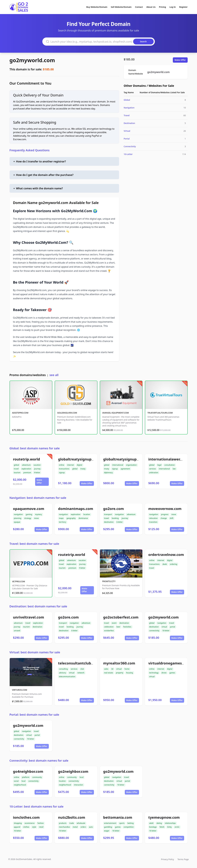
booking (115, 518)
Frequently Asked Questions (30, 150)
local (24, 781)
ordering (174, 564)
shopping (18, 823)
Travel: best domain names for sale (34, 544)
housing (129, 673)
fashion (41, 823)
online (62, 465)
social (16, 781)
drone (164, 673)
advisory (63, 673)
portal (172, 627)
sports (122, 823)
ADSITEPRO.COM (20, 413)
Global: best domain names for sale (35, 448)
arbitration (154, 473)
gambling (108, 827)
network (81, 673)
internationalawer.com (168, 459)
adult (151, 823)
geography (71, 518)
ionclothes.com (26, 817)
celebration (109, 627)
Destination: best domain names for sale (38, 606)
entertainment (110, 823)
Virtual (127, 131)
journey (37, 469)
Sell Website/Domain (121, 7)
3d (112, 669)
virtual (164, 627)
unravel (17, 631)
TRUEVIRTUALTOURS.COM (160, 413)
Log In (173, 7)
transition (153, 522)
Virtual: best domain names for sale (35, 652)
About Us (151, 7)
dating (159, 823)
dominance (83, 518)
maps (61, 518)
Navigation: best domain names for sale (38, 498)
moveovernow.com (165, 509)
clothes (26, 827)
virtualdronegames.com (169, 663)
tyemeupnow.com (164, 817)
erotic (177, 827)
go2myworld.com (32, 60)
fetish (162, 827)
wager (107, 831)
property (120, 673)
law (174, 469)
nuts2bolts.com (72, 817)
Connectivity (130, 146)
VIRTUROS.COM (20, 690)
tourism (17, 473)
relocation (153, 518)
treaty (83, 469)
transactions (64, 469)
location (87, 514)
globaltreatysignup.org (123, 459)
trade (72, 823)
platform (26, 777)
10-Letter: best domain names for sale (37, 806)
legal (159, 465)
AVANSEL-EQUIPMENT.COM (116, 413)
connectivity (154, 631)
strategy (28, 518)
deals (165, 564)
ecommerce (30, 823)
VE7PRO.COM (19, 581)
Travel (127, 115)
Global (127, 100)
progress (165, 514)
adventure (26, 465)
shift (171, 518)
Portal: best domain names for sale (34, 715)
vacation (37, 465)
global (17, 465)
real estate (109, 673)
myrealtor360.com (119, 663)
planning (18, 518)
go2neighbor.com (73, 771)
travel (16, 469)
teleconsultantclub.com (79, 663)
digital (80, 465)
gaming (29, 514)
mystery (38, 514)
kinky (170, 827)
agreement (125, 469)
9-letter (37, 473)
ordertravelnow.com (166, 554)
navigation (18, 514)
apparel (17, 827)
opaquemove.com (29, 509)
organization (131, 465)
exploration (26, 469)
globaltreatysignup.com (79, 459)
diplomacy (108, 473)
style (34, 827)
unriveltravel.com (29, 617)
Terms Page (183, 859)
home (127, 669)
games (172, 673)
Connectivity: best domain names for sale (39, 761)
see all (54, 375)
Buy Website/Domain (97, 7)
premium (27, 473)
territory (63, 522)
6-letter (120, 522)
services (153, 469)
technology (154, 673)
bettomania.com (118, 817)
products (63, 823)
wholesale (81, 823)
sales (106, 669)
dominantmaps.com (76, 509)
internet (70, 465)
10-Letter (128, 154)
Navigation (129, 108)
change (164, 518)
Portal (127, 139)
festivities (127, 627)
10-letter (166, 631)
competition (129, 827)
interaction (79, 785)
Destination (129, 123)
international (118, 465)
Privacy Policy (167, 859)
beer (118, 627)
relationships (170, 823)
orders (83, 827)
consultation (170, 465)
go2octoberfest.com (121, 617)
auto (91, 827)
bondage (153, 827)
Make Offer (180, 60)
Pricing (163, 7)
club (82, 669)
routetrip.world (27, 459)
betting (131, 823)
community (37, 777)
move (36, 518)
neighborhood (20, 785)
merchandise (64, 827)
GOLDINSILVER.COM (67, 413)
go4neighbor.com (28, 771)
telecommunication (67, 677)
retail (41, 827)
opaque (17, 522)
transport (108, 514)
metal (75, 827)
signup (62, 473)
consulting (63, 669)
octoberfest (109, 631)
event (114, 623)
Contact (139, 7)
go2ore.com (114, 509)
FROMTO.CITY (109, 581)
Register (183, 7)
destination (109, 522)
